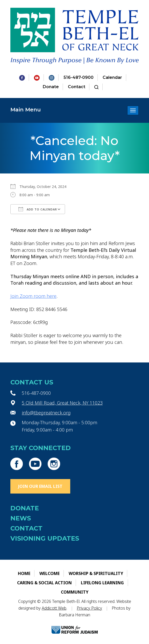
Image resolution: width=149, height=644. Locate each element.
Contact (77, 87)
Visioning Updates (45, 538)
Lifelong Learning (102, 583)
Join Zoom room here (33, 296)
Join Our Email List (40, 486)
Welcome (49, 573)
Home (24, 573)
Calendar (112, 77)
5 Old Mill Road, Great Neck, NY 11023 (62, 403)
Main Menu (26, 110)
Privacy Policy (89, 608)
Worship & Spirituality (96, 573)
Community (75, 592)
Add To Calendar (38, 209)
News (21, 518)
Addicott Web (54, 608)
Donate (51, 87)
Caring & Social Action (44, 583)
